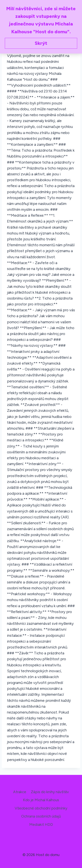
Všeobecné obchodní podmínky (41, 808)
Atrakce (20, 792)
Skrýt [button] (41, 43)
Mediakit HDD (41, 824)
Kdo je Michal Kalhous (41, 800)
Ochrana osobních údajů (41, 816)
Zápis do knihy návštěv (50, 792)
